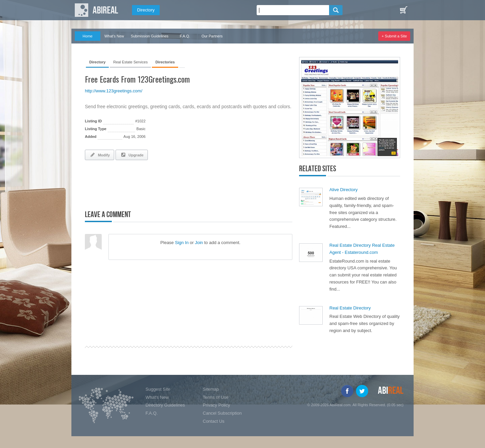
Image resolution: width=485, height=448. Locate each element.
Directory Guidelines (165, 405)
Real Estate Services (130, 62)
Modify (100, 155)
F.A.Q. (185, 36)
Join (199, 243)
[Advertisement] (164, 184)
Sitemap (211, 389)
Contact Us (214, 421)
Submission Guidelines (150, 36)
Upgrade (132, 155)
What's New (114, 36)
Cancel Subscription (222, 413)
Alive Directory (344, 190)
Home (87, 36)
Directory (146, 10)
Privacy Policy (216, 405)
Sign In (182, 243)
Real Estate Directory (350, 308)
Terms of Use (216, 397)
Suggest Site (158, 389)
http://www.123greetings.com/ (114, 91)
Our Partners (212, 36)
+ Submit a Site (394, 36)
